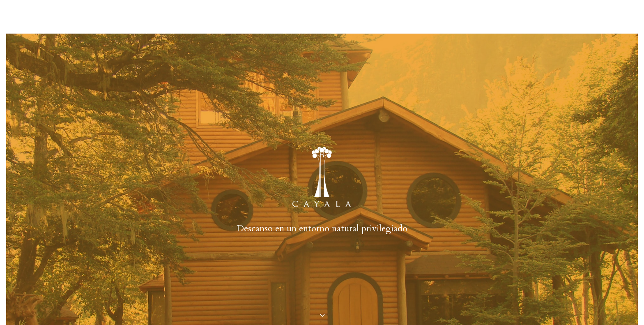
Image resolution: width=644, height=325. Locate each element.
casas (256, 16)
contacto (413, 16)
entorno (297, 16)
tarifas (332, 16)
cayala (226, 16)
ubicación (370, 16)
